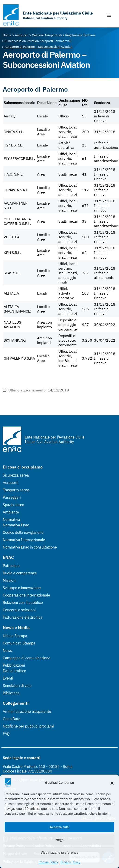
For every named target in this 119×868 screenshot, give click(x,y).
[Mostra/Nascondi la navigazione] (109, 15)
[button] (112, 783)
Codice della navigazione (23, 532)
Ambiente (11, 512)
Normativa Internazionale (24, 540)
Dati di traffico (14, 671)
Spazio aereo (13, 505)
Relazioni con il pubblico (23, 603)
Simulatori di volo (17, 686)
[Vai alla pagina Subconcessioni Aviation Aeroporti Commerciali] (38, 41)
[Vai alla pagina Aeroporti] (22, 35)
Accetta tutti (60, 827)
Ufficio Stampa (15, 636)
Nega (59, 840)
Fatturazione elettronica (23, 617)
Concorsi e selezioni (19, 610)
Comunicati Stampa (19, 643)
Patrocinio (11, 566)
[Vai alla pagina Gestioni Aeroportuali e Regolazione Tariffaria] (64, 35)
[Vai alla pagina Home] (7, 35)
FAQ (6, 734)
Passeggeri (12, 497)
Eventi (8, 678)
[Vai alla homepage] (48, 15)
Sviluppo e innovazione (22, 588)
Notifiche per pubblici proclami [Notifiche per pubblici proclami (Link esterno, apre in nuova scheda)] (28, 726)
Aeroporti (11, 483)
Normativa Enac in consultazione (30, 547)
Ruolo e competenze (20, 573)
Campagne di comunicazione (27, 658)
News (7, 650)
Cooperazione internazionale (26, 595)
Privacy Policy (70, 862)
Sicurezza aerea (16, 475)
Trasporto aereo (16, 490)
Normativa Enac (16, 525)
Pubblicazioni (14, 665)
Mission (9, 580)
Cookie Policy (48, 862)
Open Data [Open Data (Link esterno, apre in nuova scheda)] (12, 719)
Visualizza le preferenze (60, 852)
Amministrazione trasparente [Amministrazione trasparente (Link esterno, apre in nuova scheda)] (27, 711)
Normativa (11, 519)
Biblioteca (11, 693)
